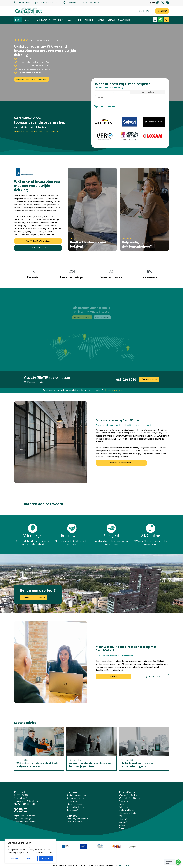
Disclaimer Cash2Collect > (25, 822)
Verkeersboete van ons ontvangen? (32, 79)
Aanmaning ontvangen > (77, 819)
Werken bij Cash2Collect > (130, 798)
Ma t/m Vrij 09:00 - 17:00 (24, 804)
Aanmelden (162, 11)
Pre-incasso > (72, 801)
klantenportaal (144, 11)
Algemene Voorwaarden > (25, 816)
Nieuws (78, 20)
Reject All (31, 858)
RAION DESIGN (125, 865)
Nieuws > (123, 828)
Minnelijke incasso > (75, 804)
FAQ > (121, 816)
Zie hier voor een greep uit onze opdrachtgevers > (36, 131)
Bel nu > (113, 676)
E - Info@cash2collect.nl (24, 798)
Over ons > (124, 801)
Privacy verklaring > (23, 819)
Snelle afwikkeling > (128, 810)
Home (18, 20)
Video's (122, 825)
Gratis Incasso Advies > (76, 795)
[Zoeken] (130, 98)
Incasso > (123, 804)
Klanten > (123, 819)
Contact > (123, 822)
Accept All (46, 858)
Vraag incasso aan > (151, 676)
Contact (101, 20)
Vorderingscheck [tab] (148, 92)
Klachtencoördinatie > (128, 813)
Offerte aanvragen (149, 379)
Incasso (29, 20)
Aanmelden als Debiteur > (34, 598)
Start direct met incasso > (121, 463)
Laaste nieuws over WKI (38, 248)
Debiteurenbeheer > (75, 798)
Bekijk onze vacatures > (116, 390)
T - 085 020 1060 (21, 795)
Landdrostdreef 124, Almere (26, 801)
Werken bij (89, 20)
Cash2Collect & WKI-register (120, 20)
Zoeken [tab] (113, 92)
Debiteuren (43, 20)
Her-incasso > (72, 810)
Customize (15, 858)
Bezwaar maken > (74, 822)
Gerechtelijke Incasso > (76, 807)
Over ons (59, 20)
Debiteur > (124, 807)
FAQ (69, 20)
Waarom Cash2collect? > (129, 795)
